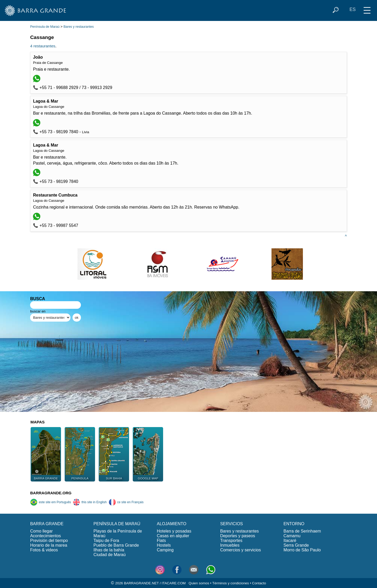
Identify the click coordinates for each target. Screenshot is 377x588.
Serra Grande (296, 545)
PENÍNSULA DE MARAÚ (117, 524)
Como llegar (41, 531)
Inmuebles (230, 545)
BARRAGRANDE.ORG (51, 493)
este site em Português (51, 502)
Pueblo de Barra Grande (116, 545)
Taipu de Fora (106, 541)
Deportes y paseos (238, 536)
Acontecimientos (45, 536)
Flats (161, 541)
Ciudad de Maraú (110, 555)
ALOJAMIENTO (172, 524)
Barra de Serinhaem (302, 531)
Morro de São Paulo (302, 550)
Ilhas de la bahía (109, 550)
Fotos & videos (44, 550)
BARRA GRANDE (47, 524)
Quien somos (199, 583)
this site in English (90, 502)
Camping (165, 550)
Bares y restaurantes (78, 27)
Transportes (231, 541)
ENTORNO (294, 524)
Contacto (259, 583)
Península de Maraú (45, 27)
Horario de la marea (49, 545)
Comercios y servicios (241, 550)
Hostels (164, 545)
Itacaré (290, 541)
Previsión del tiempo (49, 541)
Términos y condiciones (231, 583)
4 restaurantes (43, 46)
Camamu (292, 536)
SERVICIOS (232, 524)
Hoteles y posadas (174, 531)
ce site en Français (126, 502)
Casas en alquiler (173, 536)
